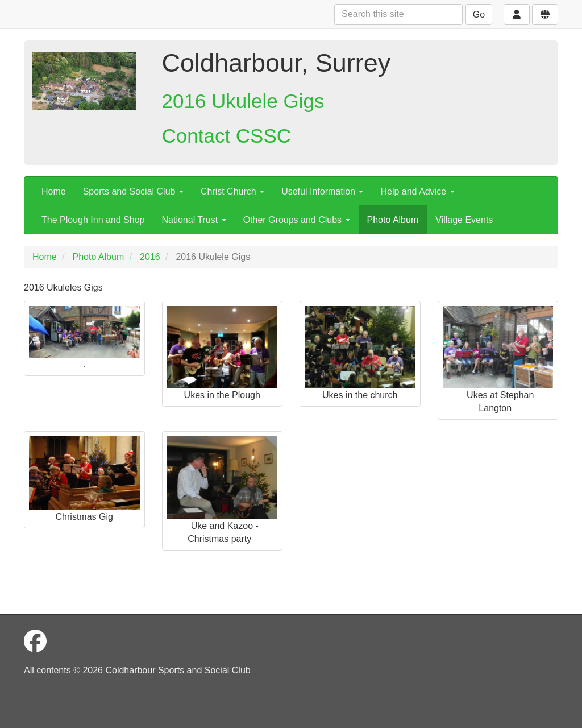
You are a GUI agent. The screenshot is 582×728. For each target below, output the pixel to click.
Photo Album (393, 220)
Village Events (464, 220)
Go (479, 15)
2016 (150, 257)
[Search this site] (398, 15)
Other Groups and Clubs (297, 220)
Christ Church (232, 191)
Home (54, 191)
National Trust (194, 220)
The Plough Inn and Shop (93, 220)
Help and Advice (417, 191)
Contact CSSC (227, 136)
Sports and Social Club (133, 191)
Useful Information (322, 191)
